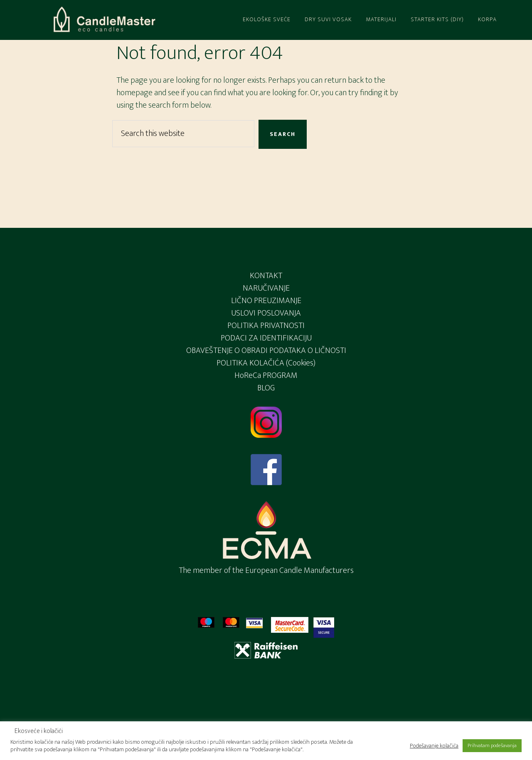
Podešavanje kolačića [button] (434, 746)
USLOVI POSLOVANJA (266, 313)
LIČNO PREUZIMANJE (266, 301)
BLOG (266, 388)
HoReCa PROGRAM (266, 375)
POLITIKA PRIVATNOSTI (266, 326)
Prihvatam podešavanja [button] (492, 745)
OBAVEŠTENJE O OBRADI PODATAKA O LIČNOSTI (266, 350)
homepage (134, 93)
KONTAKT (266, 276)
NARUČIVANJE (266, 288)
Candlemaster (104, 20)
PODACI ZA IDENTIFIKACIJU (266, 338)
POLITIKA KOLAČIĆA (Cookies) (266, 363)
